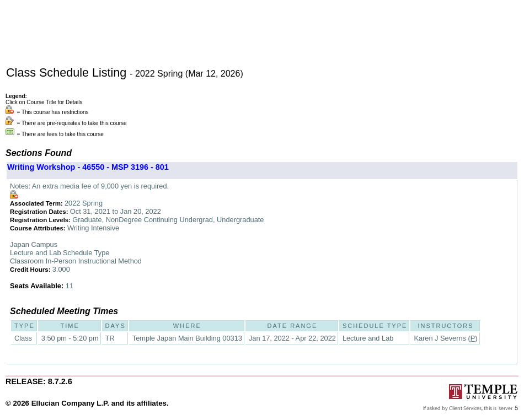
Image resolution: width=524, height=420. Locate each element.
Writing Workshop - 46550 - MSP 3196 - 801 (88, 167)
